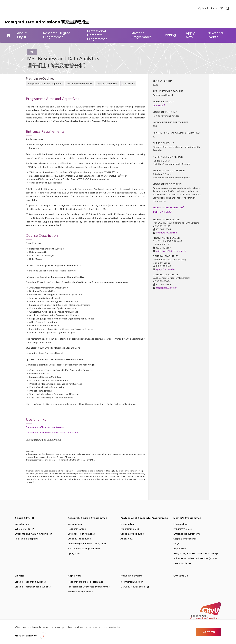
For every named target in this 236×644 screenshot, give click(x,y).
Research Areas (77, 529)
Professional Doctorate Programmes (144, 518)
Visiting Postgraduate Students (33, 586)
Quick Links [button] (207, 8)
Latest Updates (182, 563)
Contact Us (181, 576)
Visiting (20, 576)
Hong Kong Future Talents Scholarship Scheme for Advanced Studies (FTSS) (196, 556)
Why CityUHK (25, 529)
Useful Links (128, 83)
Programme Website (168, 207)
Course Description (107, 83)
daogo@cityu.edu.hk (166, 288)
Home (9, 35)
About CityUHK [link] (23, 35)
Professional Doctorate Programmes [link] (97, 35)
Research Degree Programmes (87, 518)
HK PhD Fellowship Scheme (84, 548)
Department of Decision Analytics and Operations (53, 432)
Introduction (22, 524)
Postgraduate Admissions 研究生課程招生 (47, 22)
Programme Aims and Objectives (45, 83)
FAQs (177, 544)
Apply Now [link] (190, 35)
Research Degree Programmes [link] (57, 35)
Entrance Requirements (80, 83)
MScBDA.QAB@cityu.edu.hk (171, 251)
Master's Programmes (187, 518)
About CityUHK (24, 518)
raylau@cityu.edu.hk (166, 233)
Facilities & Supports (27, 539)
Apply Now (74, 553)
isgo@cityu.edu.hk (165, 269)
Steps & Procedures (79, 539)
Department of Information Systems (45, 427)
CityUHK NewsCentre (135, 586)
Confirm (209, 632)
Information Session (132, 582)
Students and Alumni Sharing (34, 534)
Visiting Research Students (30, 582)
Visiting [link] (170, 35)
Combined (159, 105)
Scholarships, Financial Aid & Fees (87, 544)
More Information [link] (26, 636)
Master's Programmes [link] (141, 35)
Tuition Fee (162, 212)
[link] (227, 9)
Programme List (130, 529)
